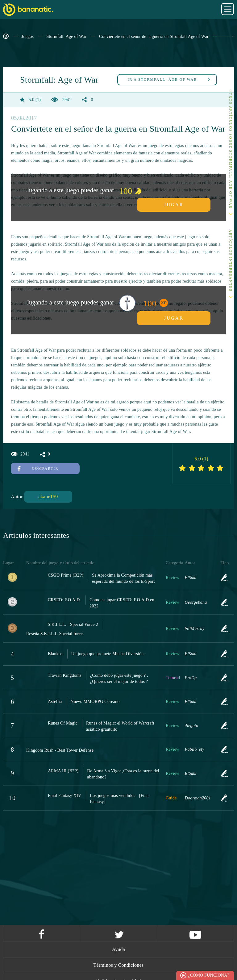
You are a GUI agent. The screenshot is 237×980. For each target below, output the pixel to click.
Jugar (174, 205)
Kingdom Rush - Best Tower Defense (60, 750)
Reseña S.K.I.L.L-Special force (54, 634)
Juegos (28, 37)
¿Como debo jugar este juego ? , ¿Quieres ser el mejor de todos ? (119, 678)
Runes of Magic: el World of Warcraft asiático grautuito (120, 726)
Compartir (38, 468)
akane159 (48, 497)
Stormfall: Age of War (66, 37)
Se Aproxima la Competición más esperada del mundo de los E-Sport (123, 578)
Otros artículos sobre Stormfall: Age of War (231, 149)
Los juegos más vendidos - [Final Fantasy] (120, 799)
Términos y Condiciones (119, 965)
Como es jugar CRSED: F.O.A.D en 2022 (122, 603)
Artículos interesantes (231, 261)
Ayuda (118, 949)
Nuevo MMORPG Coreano (95, 702)
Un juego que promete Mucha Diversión (108, 654)
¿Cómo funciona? (209, 975)
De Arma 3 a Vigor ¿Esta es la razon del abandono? (123, 774)
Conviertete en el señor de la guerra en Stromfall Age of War (154, 37)
